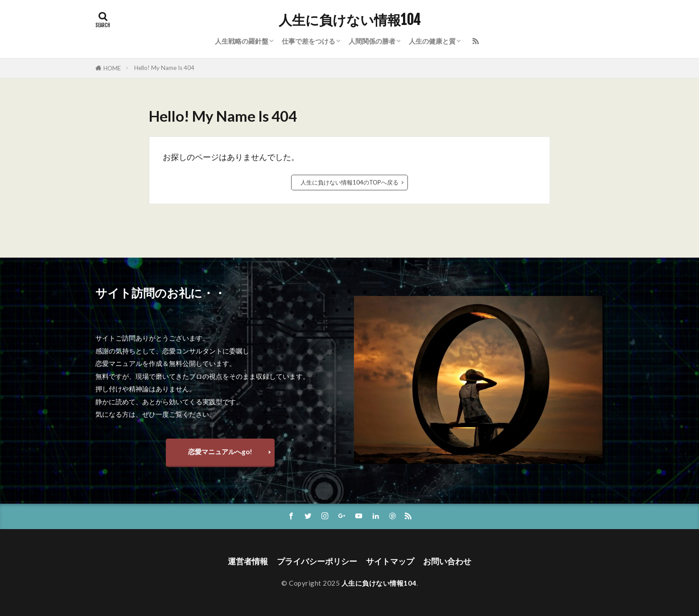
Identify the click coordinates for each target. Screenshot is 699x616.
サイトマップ (390, 561)
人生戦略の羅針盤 (242, 41)
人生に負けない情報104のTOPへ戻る (349, 182)
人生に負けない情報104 (349, 20)
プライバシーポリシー (317, 561)
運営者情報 (248, 561)
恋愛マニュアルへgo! (220, 452)
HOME (112, 68)
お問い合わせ (447, 561)
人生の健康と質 (432, 41)
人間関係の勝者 (372, 41)
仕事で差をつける (308, 41)
